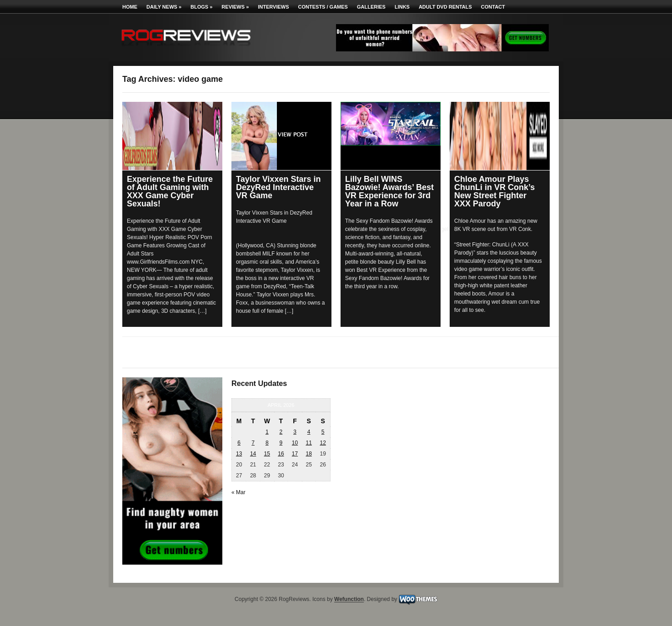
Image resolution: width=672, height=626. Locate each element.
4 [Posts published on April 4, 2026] (309, 432)
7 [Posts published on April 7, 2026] (253, 443)
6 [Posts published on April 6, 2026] (239, 443)
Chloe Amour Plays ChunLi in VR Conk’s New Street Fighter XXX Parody (494, 191)
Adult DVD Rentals (445, 7)
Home (130, 7)
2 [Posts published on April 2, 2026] (281, 432)
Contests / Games (323, 7)
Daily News (164, 7)
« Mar (238, 492)
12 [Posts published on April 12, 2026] (323, 443)
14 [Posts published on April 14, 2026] (253, 454)
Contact (493, 7)
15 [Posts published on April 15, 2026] (267, 454)
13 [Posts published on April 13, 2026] (239, 454)
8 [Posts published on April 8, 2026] (267, 443)
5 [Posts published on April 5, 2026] (323, 432)
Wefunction (349, 600)
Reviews (235, 7)
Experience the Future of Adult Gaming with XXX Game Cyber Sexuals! (170, 191)
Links (402, 7)
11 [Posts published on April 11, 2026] (308, 443)
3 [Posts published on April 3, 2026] (295, 432)
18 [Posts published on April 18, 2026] (308, 454)
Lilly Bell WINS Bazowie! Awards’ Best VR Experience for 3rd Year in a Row (389, 191)
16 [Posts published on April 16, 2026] (281, 454)
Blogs (201, 7)
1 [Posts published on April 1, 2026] (267, 432)
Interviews (273, 7)
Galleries (371, 7)
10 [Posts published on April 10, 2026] (295, 443)
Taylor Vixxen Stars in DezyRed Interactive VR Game (278, 187)
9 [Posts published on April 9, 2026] (281, 443)
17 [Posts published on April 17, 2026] (295, 454)
